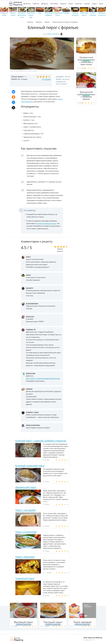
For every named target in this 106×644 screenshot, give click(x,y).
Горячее (36, 4)
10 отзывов (46, 79)
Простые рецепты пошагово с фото (16, 4)
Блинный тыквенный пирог (30, 466)
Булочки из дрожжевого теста (22, 15)
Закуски (63, 4)
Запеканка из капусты (102, 14)
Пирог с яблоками (25, 557)
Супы (101, 4)
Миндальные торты (58, 14)
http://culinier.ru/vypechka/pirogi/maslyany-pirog (43, 378)
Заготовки (54, 4)
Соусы (94, 4)
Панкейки (66, 13)
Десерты (45, 4)
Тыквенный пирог (25, 578)
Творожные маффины (49, 14)
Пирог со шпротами (26, 532)
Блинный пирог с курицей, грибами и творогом (41, 441)
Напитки (78, 4)
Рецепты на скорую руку (31, 15)
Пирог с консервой (25, 510)
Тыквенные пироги (84, 14)
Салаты (87, 4)
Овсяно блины (13, 14)
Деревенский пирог (26, 487)
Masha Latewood (55, 34)
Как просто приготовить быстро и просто (17, 639)
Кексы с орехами (93, 14)
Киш (40, 13)
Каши (71, 4)
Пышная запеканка (75, 14)
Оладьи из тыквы (4, 14)
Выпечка (27, 4)
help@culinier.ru (89, 640)
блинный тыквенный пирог (46, 223)
